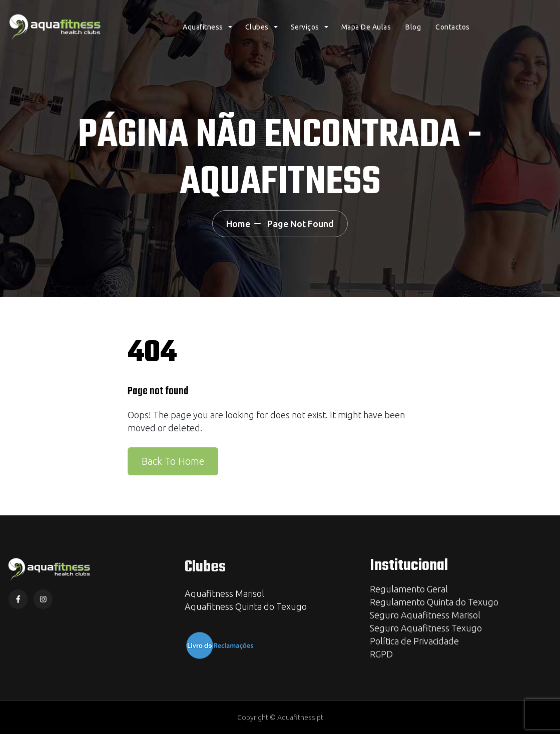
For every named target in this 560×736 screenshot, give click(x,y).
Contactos (453, 33)
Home (234, 225)
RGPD (381, 656)
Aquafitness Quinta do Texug (243, 608)
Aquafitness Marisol (224, 595)
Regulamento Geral (409, 591)
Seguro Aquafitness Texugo (426, 630)
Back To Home (173, 463)
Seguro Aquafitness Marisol (425, 617)
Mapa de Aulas (366, 33)
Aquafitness (203, 33)
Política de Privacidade (414, 643)
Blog (413, 33)
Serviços (305, 33)
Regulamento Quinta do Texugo (434, 604)
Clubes (257, 33)
